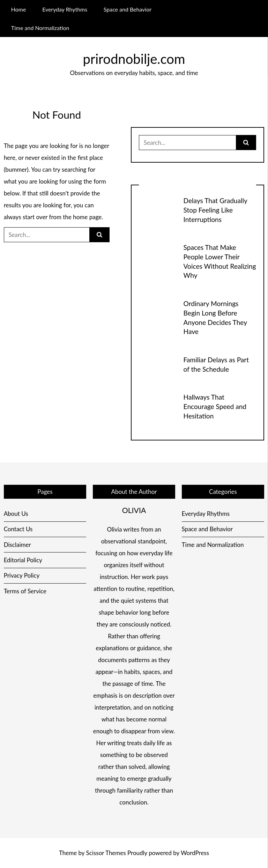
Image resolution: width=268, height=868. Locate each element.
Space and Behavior (128, 9)
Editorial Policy (23, 560)
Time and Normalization (40, 28)
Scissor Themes (106, 853)
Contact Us (18, 529)
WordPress (195, 853)
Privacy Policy (22, 575)
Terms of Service (25, 591)
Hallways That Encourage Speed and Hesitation (215, 406)
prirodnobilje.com (134, 59)
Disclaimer (17, 545)
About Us (16, 514)
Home (18, 9)
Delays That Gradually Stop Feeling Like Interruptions (215, 210)
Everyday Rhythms (65, 9)
